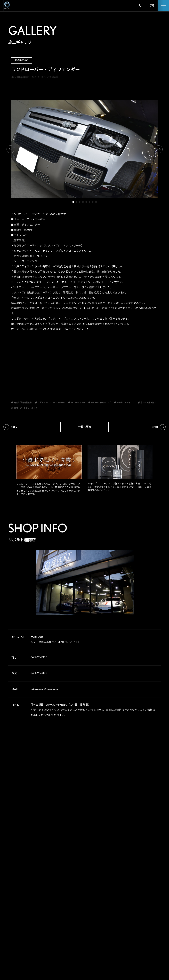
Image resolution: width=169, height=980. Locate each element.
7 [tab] (93, 202)
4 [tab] (83, 202)
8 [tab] (96, 202)
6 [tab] (89, 202)
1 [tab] (73, 202)
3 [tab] (80, 202)
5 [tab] (86, 202)
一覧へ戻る (85, 427)
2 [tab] (76, 202)
